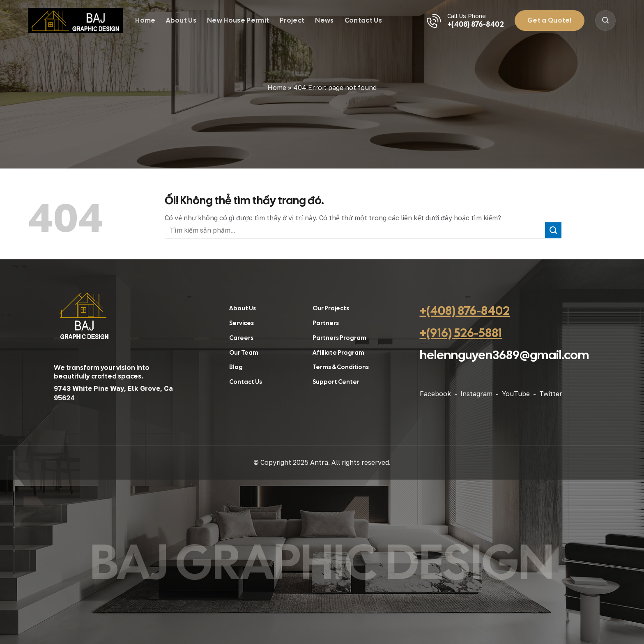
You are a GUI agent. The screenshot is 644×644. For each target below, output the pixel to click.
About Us (181, 20)
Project (292, 20)
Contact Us (363, 20)
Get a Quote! (550, 20)
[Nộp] (553, 230)
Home (145, 20)
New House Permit (238, 20)
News (324, 20)
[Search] (605, 21)
